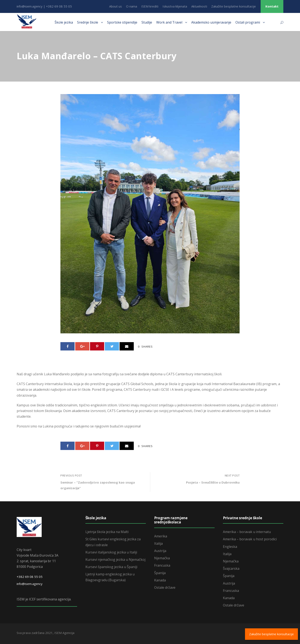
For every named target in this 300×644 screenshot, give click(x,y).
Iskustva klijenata (175, 6)
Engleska (230, 547)
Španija (160, 573)
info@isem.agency (30, 584)
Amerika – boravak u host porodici (250, 539)
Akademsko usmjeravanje (211, 22)
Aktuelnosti (199, 6)
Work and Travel (169, 22)
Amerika (161, 536)
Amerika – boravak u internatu (247, 532)
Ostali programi (248, 22)
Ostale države (165, 587)
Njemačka (162, 558)
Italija (158, 543)
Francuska (162, 565)
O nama (132, 6)
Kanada (160, 580)
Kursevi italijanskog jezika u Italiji (111, 552)
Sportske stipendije (122, 22)
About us (116, 6)
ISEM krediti (150, 6)
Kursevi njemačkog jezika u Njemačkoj (115, 560)
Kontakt (272, 6)
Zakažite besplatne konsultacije (234, 6)
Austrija (160, 551)
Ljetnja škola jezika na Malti (107, 532)
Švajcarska (231, 568)
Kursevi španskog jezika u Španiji (111, 567)
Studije (147, 22)
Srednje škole (88, 22)
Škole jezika (64, 22)
